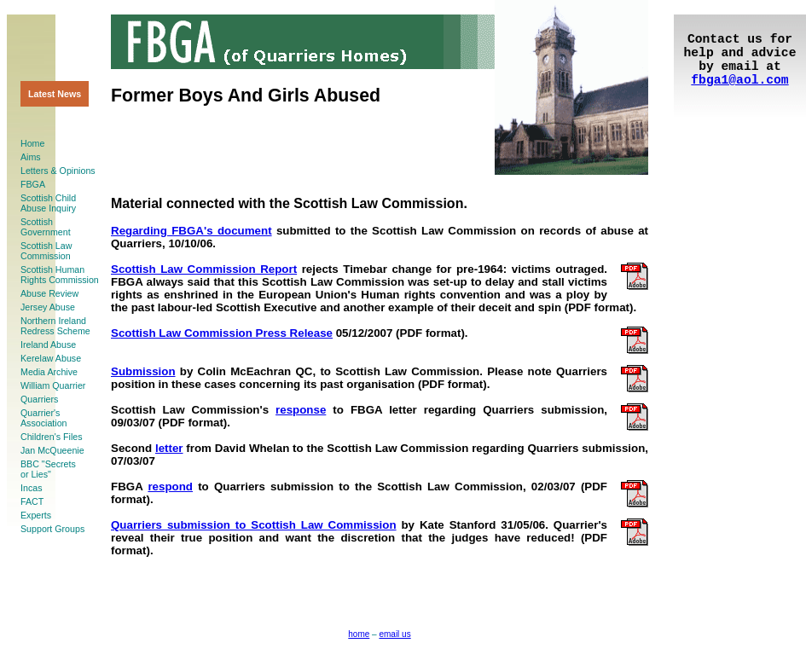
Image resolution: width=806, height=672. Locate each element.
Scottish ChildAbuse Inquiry (48, 203)
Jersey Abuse (48, 307)
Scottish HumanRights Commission (60, 275)
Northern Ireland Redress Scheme (55, 326)
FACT (32, 501)
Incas (31, 488)
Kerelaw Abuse (51, 358)
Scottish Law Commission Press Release (222, 333)
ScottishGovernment (46, 227)
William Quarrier (53, 385)
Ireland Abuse (48, 345)
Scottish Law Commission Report (204, 269)
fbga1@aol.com (739, 80)
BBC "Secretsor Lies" (48, 469)
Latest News (55, 94)
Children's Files (52, 437)
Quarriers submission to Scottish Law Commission (254, 525)
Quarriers (39, 399)
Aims (31, 157)
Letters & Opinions (58, 171)
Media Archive (49, 372)
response (301, 410)
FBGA (33, 184)
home (359, 634)
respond (170, 487)
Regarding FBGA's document (191, 231)
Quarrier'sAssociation (44, 418)
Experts (36, 515)
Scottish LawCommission (46, 251)
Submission (143, 371)
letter (169, 448)
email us (394, 634)
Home (32, 143)
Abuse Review (49, 293)
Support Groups (52, 529)
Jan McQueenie (52, 450)
